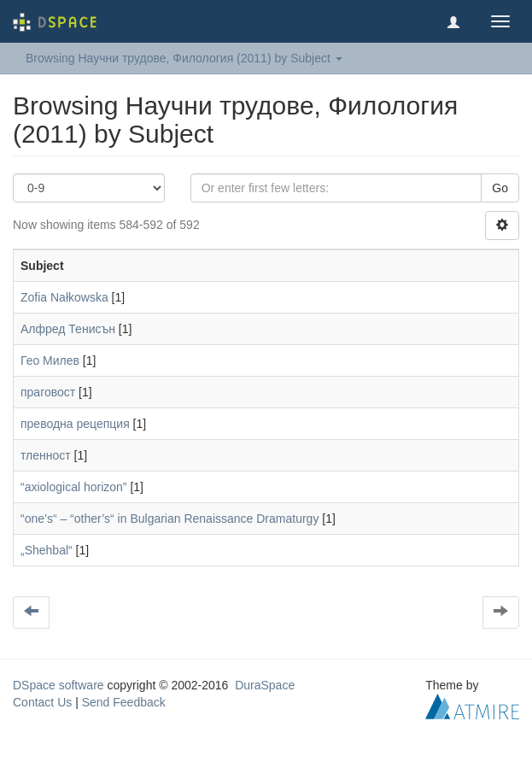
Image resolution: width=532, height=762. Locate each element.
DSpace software (58, 685)
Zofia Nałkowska (64, 297)
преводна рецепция (75, 424)
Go (500, 188)
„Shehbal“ (47, 550)
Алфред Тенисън (68, 329)
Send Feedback (124, 702)
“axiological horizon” (74, 487)
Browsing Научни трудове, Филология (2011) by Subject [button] (184, 58)
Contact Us (42, 702)
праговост (48, 392)
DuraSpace (265, 685)
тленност (46, 455)
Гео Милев (50, 360)
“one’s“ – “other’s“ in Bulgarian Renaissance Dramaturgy (170, 519)
